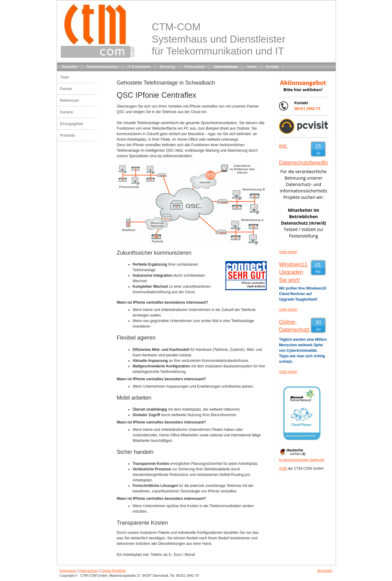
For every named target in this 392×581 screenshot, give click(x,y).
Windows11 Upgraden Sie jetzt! (293, 272)
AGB (283, 469)
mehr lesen (288, 252)
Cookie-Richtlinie (113, 571)
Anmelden (325, 571)
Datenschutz (88, 571)
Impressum (68, 571)
